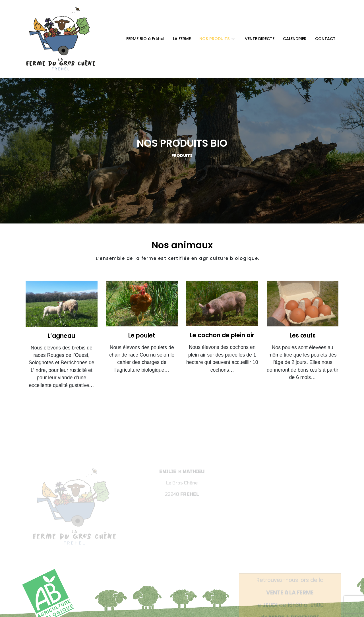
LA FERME (176, 39)
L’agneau (61, 336)
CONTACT (325, 39)
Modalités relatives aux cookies (260, 576)
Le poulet (142, 335)
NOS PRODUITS (212, 39)
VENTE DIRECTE (256, 39)
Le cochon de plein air (222, 335)
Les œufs (303, 335)
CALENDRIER (293, 39)
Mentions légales (208, 576)
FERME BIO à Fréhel (138, 39)
